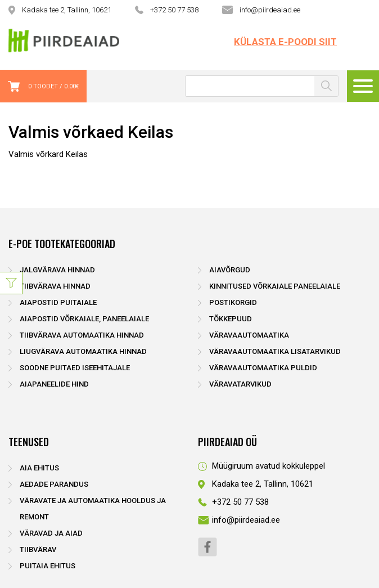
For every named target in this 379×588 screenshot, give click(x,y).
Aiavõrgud (230, 270)
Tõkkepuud (231, 319)
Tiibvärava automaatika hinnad (82, 335)
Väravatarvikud (240, 384)
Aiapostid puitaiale (58, 302)
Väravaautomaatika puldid (263, 368)
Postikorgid (233, 302)
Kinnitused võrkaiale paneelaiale (275, 286)
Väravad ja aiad (51, 533)
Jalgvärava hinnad (57, 270)
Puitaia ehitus (48, 566)
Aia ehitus (39, 468)
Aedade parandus (54, 484)
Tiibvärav (38, 549)
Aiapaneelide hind (54, 384)
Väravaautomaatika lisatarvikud (275, 351)
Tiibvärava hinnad (55, 286)
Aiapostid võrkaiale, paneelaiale (84, 319)
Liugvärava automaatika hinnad (83, 351)
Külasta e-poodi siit (285, 42)
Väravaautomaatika (249, 335)
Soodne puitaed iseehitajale (75, 368)
